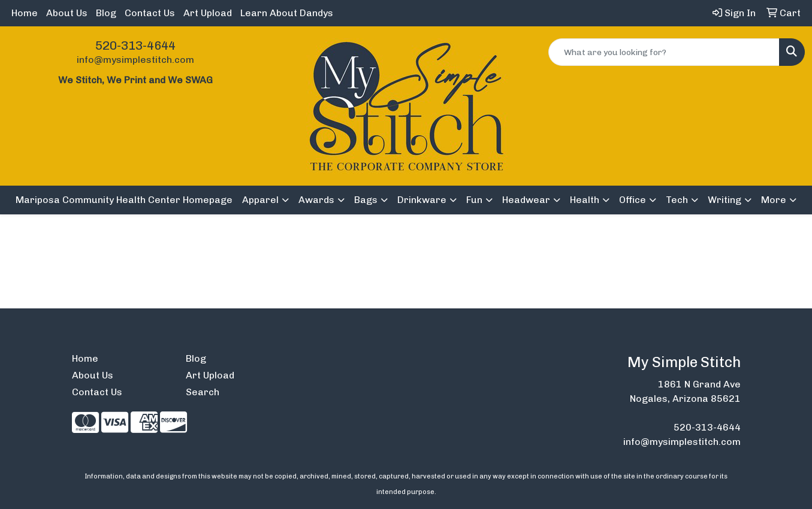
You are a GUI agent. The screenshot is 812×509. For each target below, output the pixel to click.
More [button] (774, 200)
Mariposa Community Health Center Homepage (124, 200)
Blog (106, 13)
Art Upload (208, 13)
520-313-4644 (135, 46)
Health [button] (585, 200)
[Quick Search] (664, 52)
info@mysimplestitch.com (135, 60)
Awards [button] (316, 200)
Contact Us (150, 13)
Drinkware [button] (422, 200)
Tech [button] (677, 200)
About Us (67, 13)
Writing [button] (725, 200)
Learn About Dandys (287, 13)
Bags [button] (366, 200)
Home (25, 13)
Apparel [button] (260, 200)
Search (203, 392)
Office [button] (633, 200)
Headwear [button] (526, 200)
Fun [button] (474, 200)
